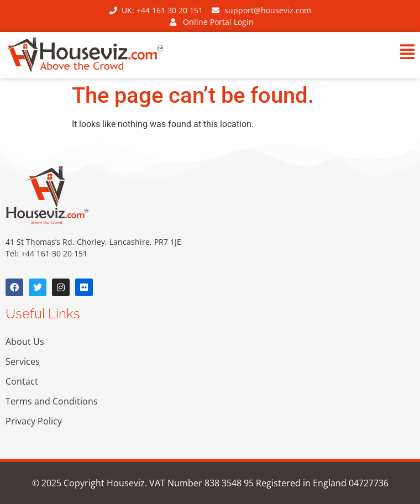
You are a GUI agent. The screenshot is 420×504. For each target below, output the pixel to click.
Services (23, 361)
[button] (315, 53)
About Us (25, 342)
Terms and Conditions (52, 401)
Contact (22, 381)
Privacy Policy (34, 421)
